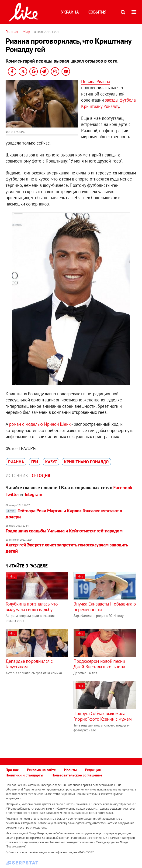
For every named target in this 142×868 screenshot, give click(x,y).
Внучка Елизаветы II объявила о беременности (105, 607)
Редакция (93, 770)
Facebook (123, 488)
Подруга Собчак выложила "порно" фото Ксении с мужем (102, 716)
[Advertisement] (45, 714)
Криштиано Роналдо (86, 462)
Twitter (12, 494)
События (97, 12)
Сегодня (41, 475)
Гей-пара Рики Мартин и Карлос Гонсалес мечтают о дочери (64, 514)
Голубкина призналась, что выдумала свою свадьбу (32, 607)
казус (51, 462)
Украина (70, 12)
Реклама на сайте (41, 770)
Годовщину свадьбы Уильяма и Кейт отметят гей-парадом (64, 531)
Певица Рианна (96, 81)
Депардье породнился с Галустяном (29, 664)
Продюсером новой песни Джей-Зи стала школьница (99, 664)
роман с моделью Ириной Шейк (40, 424)
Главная (12, 32)
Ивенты (70, 770)
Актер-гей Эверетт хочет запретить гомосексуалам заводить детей (67, 548)
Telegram (33, 494)
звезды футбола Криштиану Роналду (108, 103)
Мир (26, 32)
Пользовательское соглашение (77, 775)
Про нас (12, 770)
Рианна (16, 462)
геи (35, 462)
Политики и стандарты (24, 775)
